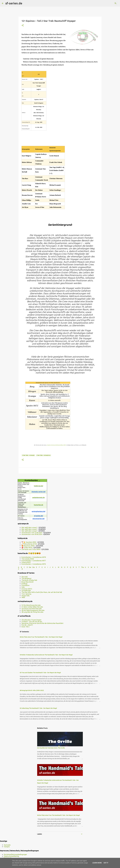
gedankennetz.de (39, 498)
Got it (106, 863)
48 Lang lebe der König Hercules (32, 612)
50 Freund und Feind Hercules (32, 609)
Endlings (24, 584)
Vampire (7, 847)
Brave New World (27, 582)
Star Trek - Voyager (28, 455)
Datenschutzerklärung (11, 856)
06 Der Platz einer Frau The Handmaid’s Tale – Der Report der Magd (41, 637)
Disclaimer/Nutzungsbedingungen (15, 854)
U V (87, 567)
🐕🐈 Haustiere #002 (29, 542)
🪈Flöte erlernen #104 (29, 544)
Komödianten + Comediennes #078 (34, 557)
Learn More (97, 863)
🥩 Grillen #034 (27, 548)
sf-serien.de (14, 3)
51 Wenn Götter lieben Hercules (32, 607)
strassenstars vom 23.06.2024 (32, 533)
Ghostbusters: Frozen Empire (31, 620)
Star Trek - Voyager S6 (44, 455)
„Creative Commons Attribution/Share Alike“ (56, 445)
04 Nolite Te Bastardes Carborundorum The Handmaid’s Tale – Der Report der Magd (46, 655)
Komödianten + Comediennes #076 (34, 564)
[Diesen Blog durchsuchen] (108, 3)
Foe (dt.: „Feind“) (27, 625)
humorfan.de (39, 505)
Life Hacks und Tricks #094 (31, 549)
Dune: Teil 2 (25, 627)
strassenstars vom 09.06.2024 (32, 534)
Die (34, 567)
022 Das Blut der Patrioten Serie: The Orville (51, 748)
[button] (23, 25)
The (82, 567)
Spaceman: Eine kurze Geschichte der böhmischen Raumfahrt (42, 623)
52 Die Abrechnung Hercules (31, 605)
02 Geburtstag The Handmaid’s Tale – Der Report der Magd (38, 708)
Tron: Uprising (26, 594)
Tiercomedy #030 (28, 559)
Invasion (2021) (27, 589)
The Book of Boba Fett (29, 580)
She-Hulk (25, 577)
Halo (23, 587)
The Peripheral (26, 579)
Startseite (7, 845)
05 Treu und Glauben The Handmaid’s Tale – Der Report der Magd (40, 673)
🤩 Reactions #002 (28, 546)
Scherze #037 (26, 562)
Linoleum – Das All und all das (32, 622)
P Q (69, 567)
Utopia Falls (26, 596)
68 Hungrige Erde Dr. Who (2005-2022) (32, 690)
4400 (23, 597)
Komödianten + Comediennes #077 (34, 561)
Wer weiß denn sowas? (29, 527)
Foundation (25, 585)
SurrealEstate (26, 591)
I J (49, 567)
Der (30, 567)
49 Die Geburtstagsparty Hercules (33, 610)
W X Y (95, 567)
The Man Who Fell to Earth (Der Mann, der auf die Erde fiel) (42, 592)
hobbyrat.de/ (39, 486)
